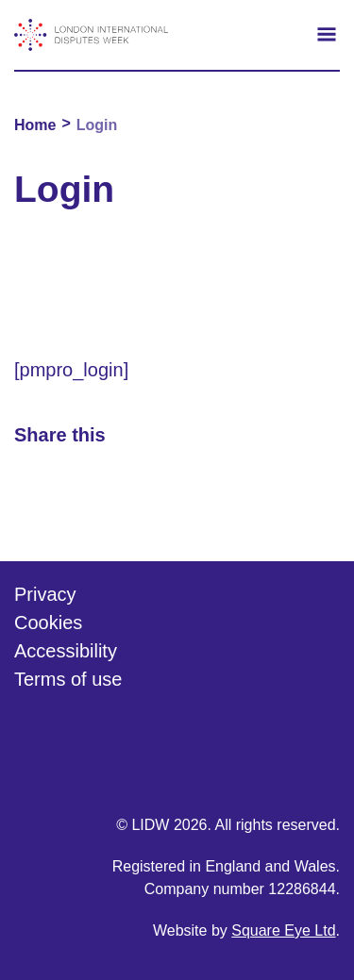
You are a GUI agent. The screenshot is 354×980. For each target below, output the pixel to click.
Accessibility (66, 651)
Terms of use (68, 679)
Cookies (48, 623)
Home (35, 125)
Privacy (45, 594)
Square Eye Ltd (283, 930)
